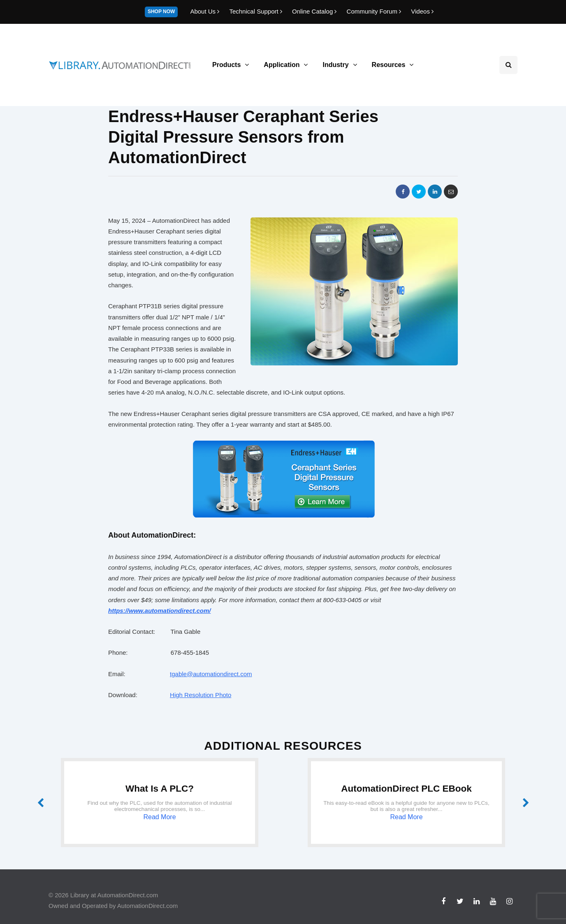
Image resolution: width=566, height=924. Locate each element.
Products (226, 65)
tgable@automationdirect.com (211, 674)
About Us (205, 11)
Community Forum (375, 11)
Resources (389, 65)
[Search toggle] (508, 65)
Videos (422, 11)
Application (282, 65)
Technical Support (256, 11)
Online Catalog (315, 11)
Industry (335, 65)
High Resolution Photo (201, 695)
